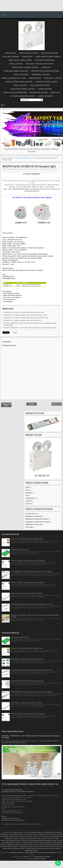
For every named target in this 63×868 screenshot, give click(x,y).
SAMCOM (29, 501)
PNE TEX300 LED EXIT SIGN (20, 550)
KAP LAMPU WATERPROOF (45, 60)
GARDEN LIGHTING (45, 89)
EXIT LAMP (29, 527)
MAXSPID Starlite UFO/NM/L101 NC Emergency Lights (29, 166)
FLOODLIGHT (5, 836)
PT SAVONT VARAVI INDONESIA (32, 832)
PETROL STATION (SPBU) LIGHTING (19, 82)
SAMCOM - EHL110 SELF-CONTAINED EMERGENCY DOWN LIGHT (24, 312)
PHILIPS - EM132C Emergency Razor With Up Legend (27, 583)
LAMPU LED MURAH (45, 96)
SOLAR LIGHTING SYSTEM (40, 85)
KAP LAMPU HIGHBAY (11, 57)
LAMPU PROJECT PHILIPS (29, 53)
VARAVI (25, 857)
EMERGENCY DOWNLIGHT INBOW (17, 158)
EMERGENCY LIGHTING (41, 75)
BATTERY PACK (31, 514)
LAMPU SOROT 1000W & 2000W (20, 60)
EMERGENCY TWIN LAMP (34, 525)
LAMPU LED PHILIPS (21, 75)
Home (3, 158)
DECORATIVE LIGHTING (39, 92)
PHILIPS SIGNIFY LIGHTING (42, 857)
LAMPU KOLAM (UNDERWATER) (15, 92)
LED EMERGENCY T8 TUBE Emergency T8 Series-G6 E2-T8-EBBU (31, 572)
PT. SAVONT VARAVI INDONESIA (37, 859)
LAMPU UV (18, 842)
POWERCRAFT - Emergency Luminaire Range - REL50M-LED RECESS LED (25, 315)
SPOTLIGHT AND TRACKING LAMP (30, 838)
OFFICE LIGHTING (16, 64)
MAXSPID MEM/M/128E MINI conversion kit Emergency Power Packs (32, 604)
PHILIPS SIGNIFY (18, 832)
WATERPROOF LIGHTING (12, 838)
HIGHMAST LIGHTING (45, 834)
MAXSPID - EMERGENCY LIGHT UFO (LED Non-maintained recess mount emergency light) (30, 328)
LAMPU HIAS (55, 92)
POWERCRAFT (30, 498)
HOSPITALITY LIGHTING (53, 78)
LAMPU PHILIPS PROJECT (17, 834)
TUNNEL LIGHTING (20, 85)
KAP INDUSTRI (59, 836)
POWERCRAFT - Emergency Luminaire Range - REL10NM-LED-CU (23, 320)
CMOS (28, 487)
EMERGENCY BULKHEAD (34, 516)
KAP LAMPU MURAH (8, 842)
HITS (27, 490)
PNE (27, 496)
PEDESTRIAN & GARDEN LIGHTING (25, 67)
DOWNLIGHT (46, 67)
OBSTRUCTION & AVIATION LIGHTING (45, 71)
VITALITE (28, 504)
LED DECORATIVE (39, 842)
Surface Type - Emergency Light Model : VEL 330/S (26, 593)
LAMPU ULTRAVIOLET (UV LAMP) (14, 78)
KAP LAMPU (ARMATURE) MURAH (23, 96)
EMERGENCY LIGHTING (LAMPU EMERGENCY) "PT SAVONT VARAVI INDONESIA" (33, 853)
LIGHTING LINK (10, 53)
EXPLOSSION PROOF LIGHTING (23, 89)
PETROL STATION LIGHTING (54, 844)
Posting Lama (57, 404)
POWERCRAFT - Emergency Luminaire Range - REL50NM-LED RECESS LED (26, 318)
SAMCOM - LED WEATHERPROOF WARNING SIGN (27, 539)
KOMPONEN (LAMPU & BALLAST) (16, 71)
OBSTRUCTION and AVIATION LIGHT (11, 840)
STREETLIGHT (27, 57)
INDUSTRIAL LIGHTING (50, 53)
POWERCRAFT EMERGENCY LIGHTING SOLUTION (27, 659)
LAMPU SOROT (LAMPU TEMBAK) (48, 57)
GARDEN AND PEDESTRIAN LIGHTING (41, 840)
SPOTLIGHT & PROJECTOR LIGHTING (40, 64)
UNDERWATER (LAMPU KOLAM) (28, 846)
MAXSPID (32, 158)
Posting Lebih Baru (6, 405)
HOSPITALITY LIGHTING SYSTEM (28, 836)
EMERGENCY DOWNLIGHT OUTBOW (37, 522)
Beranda (31, 404)
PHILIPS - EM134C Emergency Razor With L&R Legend (28, 561)
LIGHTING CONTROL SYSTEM (46, 82)
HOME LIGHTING (35, 78)
